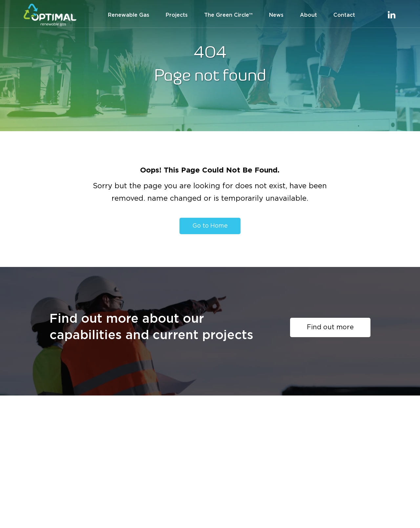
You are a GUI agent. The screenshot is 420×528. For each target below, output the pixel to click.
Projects (177, 15)
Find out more (330, 327)
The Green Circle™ (228, 15)
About (308, 15)
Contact (344, 15)
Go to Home (210, 226)
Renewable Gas (129, 15)
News (276, 15)
